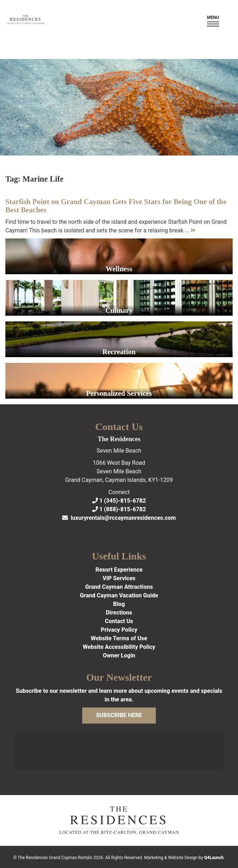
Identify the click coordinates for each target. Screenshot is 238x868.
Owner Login (119, 655)
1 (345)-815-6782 (119, 501)
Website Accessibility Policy (119, 647)
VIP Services (119, 578)
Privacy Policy (119, 630)
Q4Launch (214, 858)
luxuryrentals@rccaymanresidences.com (119, 518)
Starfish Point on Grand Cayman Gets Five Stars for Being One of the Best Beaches (116, 206)
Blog (119, 604)
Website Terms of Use (119, 638)
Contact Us (119, 621)
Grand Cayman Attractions (119, 587)
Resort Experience (119, 570)
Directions (119, 613)
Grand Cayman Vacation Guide (119, 595)
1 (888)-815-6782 (119, 509)
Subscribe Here (119, 715)
